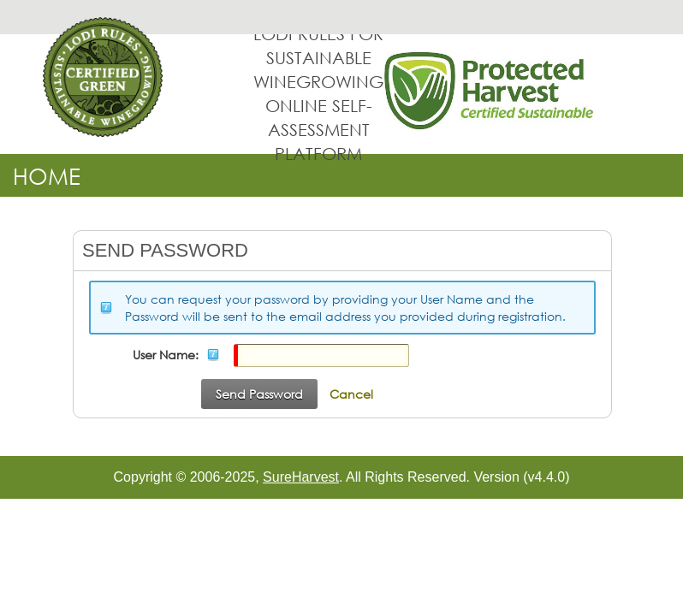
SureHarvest (301, 477)
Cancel (351, 394)
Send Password (259, 394)
